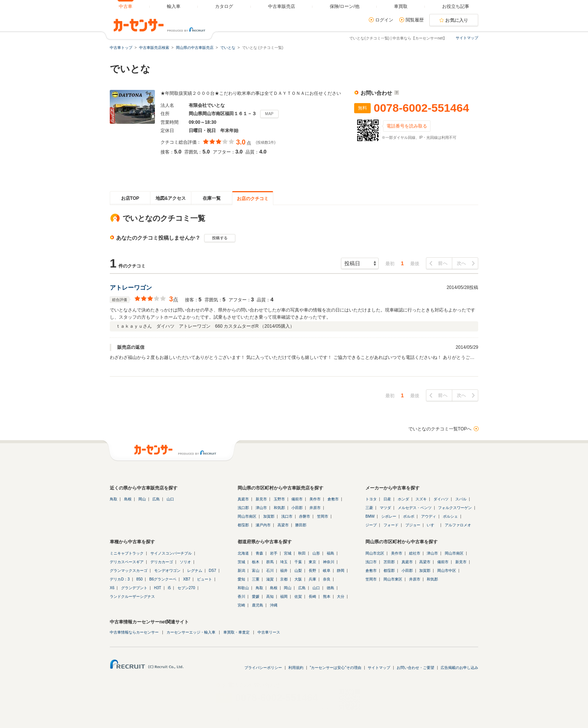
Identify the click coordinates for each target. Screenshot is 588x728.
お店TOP (130, 198)
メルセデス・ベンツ (415, 508)
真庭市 (243, 499)
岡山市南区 (247, 516)
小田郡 (297, 508)
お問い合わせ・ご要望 (415, 668)
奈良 (327, 579)
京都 (284, 579)
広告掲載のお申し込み (459, 668)
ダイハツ (441, 499)
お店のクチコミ (253, 199)
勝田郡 (301, 525)
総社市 (415, 553)
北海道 (243, 553)
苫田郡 (389, 562)
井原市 (315, 508)
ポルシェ (450, 516)
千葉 (298, 562)
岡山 (142, 499)
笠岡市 (323, 516)
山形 (316, 553)
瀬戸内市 (263, 525)
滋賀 (270, 579)
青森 (259, 553)
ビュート (205, 579)
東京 (312, 562)
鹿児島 (258, 605)
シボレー (389, 516)
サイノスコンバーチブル (171, 553)
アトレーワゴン (131, 288)
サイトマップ (467, 38)
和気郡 (279, 508)
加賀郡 (269, 516)
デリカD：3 (120, 579)
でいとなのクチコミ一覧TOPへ (440, 429)
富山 (256, 571)
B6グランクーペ (163, 579)
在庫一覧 (212, 198)
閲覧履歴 (415, 20)
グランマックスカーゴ (129, 571)
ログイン (384, 20)
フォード (391, 525)
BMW (370, 516)
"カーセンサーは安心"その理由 (336, 668)
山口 (170, 499)
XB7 (187, 579)
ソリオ (185, 562)
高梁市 (283, 525)
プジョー (413, 525)
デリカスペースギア (127, 562)
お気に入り (457, 20)
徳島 (330, 588)
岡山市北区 (375, 553)
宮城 (288, 553)
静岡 (341, 571)
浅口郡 (243, 508)
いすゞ (432, 525)
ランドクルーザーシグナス (132, 597)
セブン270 (186, 588)
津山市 (261, 508)
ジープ (371, 525)
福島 (330, 553)
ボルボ (409, 516)
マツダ (385, 508)
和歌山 (243, 588)
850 (140, 579)
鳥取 (114, 499)
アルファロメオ (458, 525)
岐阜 (327, 571)
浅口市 (287, 516)
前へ (443, 263)
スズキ (421, 499)
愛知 (241, 579)
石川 (270, 571)
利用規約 (296, 668)
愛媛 (256, 597)
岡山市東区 (393, 579)
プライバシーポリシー (263, 668)
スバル (461, 499)
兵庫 (312, 579)
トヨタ (371, 499)
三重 (256, 579)
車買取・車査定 (236, 632)
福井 (284, 571)
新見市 (261, 499)
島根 (128, 499)
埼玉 (284, 562)
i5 (169, 588)
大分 (341, 597)
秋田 (302, 553)
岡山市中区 (447, 571)
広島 (156, 499)
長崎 (312, 597)
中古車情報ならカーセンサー (134, 632)
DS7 (212, 571)
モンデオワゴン (167, 571)
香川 (241, 597)
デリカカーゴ (162, 562)
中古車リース (269, 632)
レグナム (195, 571)
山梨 (298, 571)
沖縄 (274, 605)
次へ (461, 263)
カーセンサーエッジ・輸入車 (191, 632)
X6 (112, 588)
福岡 (284, 597)
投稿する (220, 238)
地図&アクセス (171, 198)
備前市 (297, 499)
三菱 (369, 508)
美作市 (315, 499)
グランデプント (134, 588)
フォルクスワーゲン (455, 508)
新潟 (241, 571)
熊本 (327, 597)
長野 (312, 571)
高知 (270, 597)
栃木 (256, 562)
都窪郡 (243, 525)
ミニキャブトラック (127, 553)
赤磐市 (305, 516)
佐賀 (298, 597)
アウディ (429, 516)
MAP (269, 114)
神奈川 (329, 562)
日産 (387, 499)
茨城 (241, 562)
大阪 (298, 579)
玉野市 (279, 499)
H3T (158, 588)
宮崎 (241, 605)
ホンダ (403, 499)
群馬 (270, 562)
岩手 (274, 553)
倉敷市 (333, 499)
